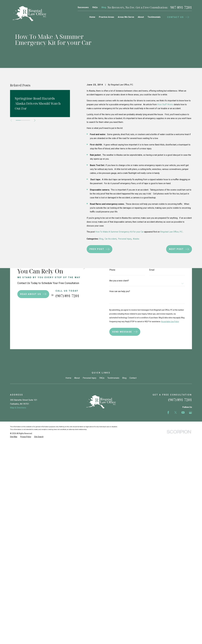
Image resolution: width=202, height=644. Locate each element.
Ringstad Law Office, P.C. (172, 232)
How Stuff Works (165, 105)
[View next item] (35, 120)
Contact (133, 444)
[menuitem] (14, 503)
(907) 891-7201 (180, 466)
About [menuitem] (141, 17)
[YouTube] (183, 479)
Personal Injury (125, 239)
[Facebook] (168, 479)
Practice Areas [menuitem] (106, 17)
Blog (104, 7)
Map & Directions (18, 474)
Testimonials (113, 444)
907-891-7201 (181, 7)
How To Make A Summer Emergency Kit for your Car (119, 232)
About (77, 444)
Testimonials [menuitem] (154, 17)
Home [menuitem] (92, 17)
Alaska (136, 239)
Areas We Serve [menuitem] (126, 17)
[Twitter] (176, 479)
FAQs (95, 7)
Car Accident (111, 239)
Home (68, 444)
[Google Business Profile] (190, 479)
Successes (83, 7)
